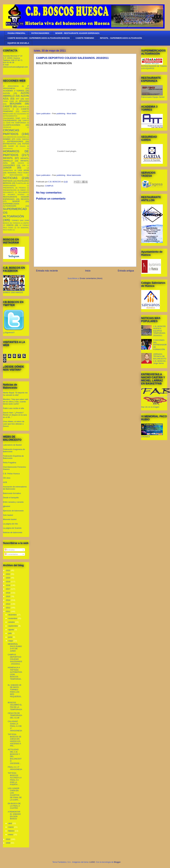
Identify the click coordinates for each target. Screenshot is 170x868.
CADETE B (8, 109)
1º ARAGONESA (11, 86)
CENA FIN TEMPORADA (16, 123)
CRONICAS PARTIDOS (11, 132)
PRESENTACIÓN (10, 190)
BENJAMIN (24, 101)
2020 (8, 578)
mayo (11, 641)
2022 (8, 570)
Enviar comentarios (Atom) (91, 278)
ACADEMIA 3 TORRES (14, 91)
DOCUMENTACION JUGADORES (15, 137)
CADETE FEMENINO (85, 38)
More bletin (72, 114)
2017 (8, 589)
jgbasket (7, 506)
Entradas (10, 550)
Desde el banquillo (11, 498)
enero (11, 835)
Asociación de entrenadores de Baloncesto (15, 488)
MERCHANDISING (16, 175)
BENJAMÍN (16, 104)
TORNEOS (16, 223)
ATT (18, 99)
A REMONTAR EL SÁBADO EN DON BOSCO (14, 815)
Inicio (88, 271)
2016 (8, 593)
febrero (12, 831)
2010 (8, 839)
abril (10, 823)
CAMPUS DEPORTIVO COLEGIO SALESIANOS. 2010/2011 (15, 659)
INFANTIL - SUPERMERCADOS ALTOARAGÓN (121, 38)
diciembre (13, 615)
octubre (12, 622)
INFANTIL (8, 158)
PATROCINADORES (40, 33)
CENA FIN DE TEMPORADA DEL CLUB (15, 715)
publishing (61, 114)
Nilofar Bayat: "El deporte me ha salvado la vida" (15, 394)
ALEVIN (6, 93)
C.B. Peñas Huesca (11, 474)
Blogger (117, 862)
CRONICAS (7, 127)
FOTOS (26, 144)
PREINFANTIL (9, 188)
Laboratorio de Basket (12, 445)
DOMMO (7, 139)
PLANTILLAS (21, 183)
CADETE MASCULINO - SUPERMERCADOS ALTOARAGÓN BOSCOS (39, 38)
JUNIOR (7, 168)
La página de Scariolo (12, 528)
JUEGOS (21, 163)
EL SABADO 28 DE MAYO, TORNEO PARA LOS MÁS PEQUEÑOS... (15, 692)
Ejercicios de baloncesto (13, 511)
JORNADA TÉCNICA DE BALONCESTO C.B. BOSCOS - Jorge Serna (160, 359)
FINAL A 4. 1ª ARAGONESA (15, 768)
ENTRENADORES (15, 141)
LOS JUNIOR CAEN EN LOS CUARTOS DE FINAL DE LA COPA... (15, 794)
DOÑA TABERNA (23, 139)
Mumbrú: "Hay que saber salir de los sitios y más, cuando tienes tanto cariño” (16, 402)
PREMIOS (22, 188)
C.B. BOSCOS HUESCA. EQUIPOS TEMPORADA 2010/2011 (159, 331)
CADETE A (22, 107)
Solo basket (8, 515)
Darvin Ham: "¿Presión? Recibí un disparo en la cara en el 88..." (15, 415)
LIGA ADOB (23, 170)
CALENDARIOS (10, 120)
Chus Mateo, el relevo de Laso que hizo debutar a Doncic (14, 424)
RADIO (23, 190)
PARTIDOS (8, 181)
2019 (8, 582)
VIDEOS (10, 225)
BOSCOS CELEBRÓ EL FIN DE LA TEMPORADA (15, 706)
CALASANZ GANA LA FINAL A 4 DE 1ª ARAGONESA (15, 726)
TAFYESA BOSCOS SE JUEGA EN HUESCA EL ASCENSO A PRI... (15, 740)
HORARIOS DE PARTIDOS (16, 153)
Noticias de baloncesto (13, 532)
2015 (8, 596)
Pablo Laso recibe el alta (14, 408)
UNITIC (26, 223)
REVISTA (25, 199)
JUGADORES (9, 165)
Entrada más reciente (47, 271)
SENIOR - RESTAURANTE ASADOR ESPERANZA (77, 33)
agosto (11, 630)
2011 (8, 611)
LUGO (92, 862)
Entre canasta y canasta (13, 502)
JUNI (24, 165)
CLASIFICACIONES (12, 125)
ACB (5, 482)
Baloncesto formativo (12, 493)
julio (10, 633)
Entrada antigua (126, 271)
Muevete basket (10, 519)
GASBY (11, 146)
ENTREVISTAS (10, 144)
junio (11, 637)
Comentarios (11, 554)
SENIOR (16, 201)
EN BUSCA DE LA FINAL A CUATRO (14, 806)
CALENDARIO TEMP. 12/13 (14, 118)
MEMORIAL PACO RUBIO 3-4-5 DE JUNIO (15, 647)
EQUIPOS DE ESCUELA (18, 43)
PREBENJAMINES (10, 186)
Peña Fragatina (10, 463)
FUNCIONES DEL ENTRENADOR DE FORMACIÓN (160, 345)
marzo (11, 827)
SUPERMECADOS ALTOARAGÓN (11, 205)
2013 (8, 604)
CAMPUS (49, 186)
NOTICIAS (10, 178)
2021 (8, 574)
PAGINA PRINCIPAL (17, 33)
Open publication (43, 114)
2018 (8, 585)
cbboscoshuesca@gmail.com (16, 67)
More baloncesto (74, 175)
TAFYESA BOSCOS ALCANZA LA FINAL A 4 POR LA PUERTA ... (15, 779)
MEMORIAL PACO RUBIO (18, 173)
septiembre (13, 626)
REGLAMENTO (8, 192)
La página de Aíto (11, 524)
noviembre (13, 618)
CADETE (8, 106)
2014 (8, 600)
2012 (8, 608)
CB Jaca (7, 478)
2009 (8, 843)
